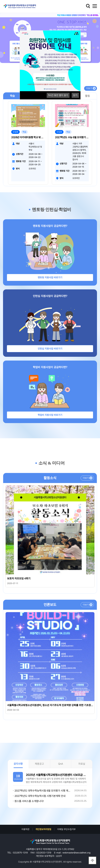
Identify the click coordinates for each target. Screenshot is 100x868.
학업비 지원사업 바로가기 (50, 415)
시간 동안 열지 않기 (58, 95)
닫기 (75, 95)
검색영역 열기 (88, 6)
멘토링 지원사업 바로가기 (50, 277)
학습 (12, 96)
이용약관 (25, 829)
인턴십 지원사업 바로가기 (50, 349)
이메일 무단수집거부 (66, 829)
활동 (88, 96)
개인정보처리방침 (43, 829)
